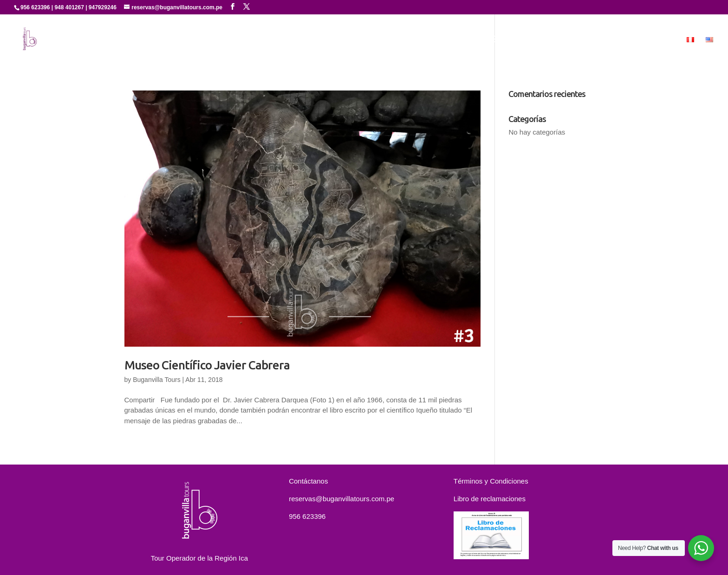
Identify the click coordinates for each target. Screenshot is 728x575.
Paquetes (571, 40)
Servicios (465, 40)
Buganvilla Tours (156, 380)
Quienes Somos (412, 40)
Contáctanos (622, 40)
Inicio (365, 40)
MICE (666, 40)
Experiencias (513, 40)
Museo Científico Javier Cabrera (207, 365)
